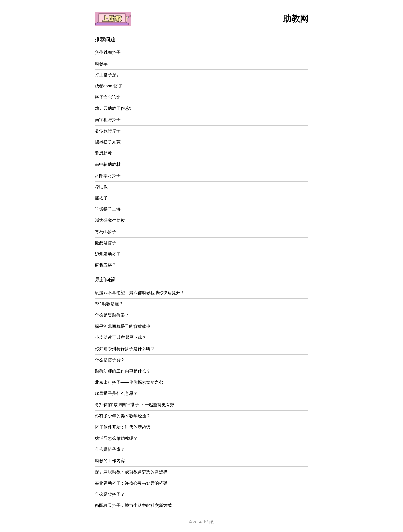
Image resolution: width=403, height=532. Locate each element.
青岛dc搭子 (106, 232)
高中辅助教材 (108, 164)
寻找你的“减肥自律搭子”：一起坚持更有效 (135, 405)
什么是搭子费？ (110, 360)
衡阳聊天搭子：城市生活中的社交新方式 (133, 505)
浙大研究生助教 (110, 220)
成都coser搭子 (109, 86)
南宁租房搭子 (108, 120)
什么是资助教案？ (112, 315)
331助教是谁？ (109, 304)
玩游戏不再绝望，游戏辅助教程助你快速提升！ (140, 293)
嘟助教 (101, 187)
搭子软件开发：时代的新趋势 (123, 427)
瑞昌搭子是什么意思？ (116, 393)
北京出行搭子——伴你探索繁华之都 (129, 382)
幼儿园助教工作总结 (114, 108)
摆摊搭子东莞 (108, 142)
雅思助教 (103, 153)
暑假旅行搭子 (108, 131)
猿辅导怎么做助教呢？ (116, 438)
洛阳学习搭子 (108, 176)
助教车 (101, 64)
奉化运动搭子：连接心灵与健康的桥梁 (131, 483)
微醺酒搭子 (106, 243)
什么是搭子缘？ (110, 449)
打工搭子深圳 (108, 75)
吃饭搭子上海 (108, 209)
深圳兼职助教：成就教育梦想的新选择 (131, 472)
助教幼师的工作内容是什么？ (123, 371)
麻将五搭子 (106, 265)
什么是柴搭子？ (110, 494)
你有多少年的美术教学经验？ (123, 416)
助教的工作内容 (110, 461)
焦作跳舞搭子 (108, 52)
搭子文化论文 (108, 97)
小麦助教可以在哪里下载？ (121, 337)
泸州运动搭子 (108, 254)
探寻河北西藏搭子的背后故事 (123, 326)
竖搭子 (101, 198)
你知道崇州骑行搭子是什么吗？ (125, 349)
